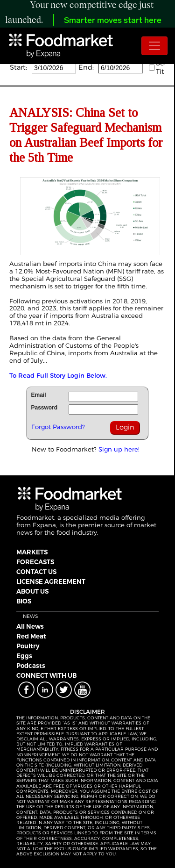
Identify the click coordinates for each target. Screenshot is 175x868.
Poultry (28, 646)
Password (45, 408)
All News (30, 626)
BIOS (24, 601)
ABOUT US (32, 591)
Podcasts (31, 666)
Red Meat (31, 636)
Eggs (24, 656)
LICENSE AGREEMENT (51, 581)
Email (39, 395)
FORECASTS (35, 562)
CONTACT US (36, 572)
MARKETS (32, 552)
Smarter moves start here (113, 21)
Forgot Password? (58, 427)
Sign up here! (119, 449)
